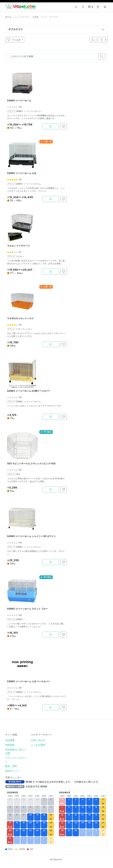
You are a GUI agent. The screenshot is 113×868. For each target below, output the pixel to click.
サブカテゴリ (16, 29)
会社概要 (10, 740)
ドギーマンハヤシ (24, 329)
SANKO (19, 111)
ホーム (8, 17)
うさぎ (35, 17)
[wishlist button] (90, 7)
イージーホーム (34, 111)
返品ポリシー (12, 771)
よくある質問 (38, 745)
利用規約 (10, 745)
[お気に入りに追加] (63, 126)
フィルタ (14, 40)
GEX (18, 474)
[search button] (102, 56)
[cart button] (98, 7)
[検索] (76, 7)
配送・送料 (11, 766)
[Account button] (83, 7)
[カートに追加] (51, 126)
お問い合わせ (38, 740)
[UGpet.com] (20, 6)
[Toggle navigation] (105, 7)
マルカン (20, 256)
